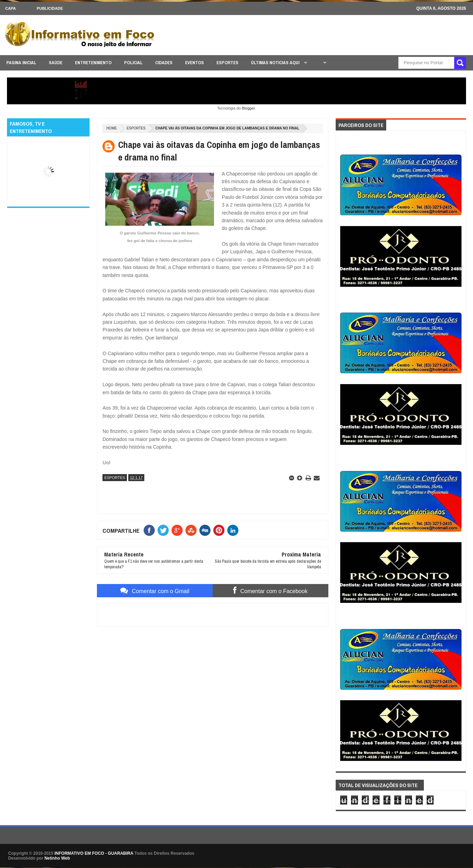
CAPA (10, 8)
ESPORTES (227, 63)
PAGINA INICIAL (21, 63)
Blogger (248, 108)
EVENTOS (194, 63)
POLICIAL (133, 63)
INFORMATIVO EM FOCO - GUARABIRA (94, 853)
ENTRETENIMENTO (93, 63)
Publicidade (50, 8)
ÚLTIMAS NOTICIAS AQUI (276, 63)
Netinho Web (57, 858)
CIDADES (164, 63)
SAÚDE (56, 63)
